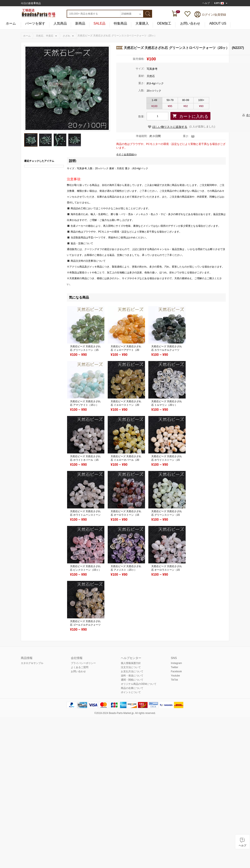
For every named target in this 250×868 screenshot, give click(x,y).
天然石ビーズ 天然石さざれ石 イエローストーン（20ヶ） (126, 405)
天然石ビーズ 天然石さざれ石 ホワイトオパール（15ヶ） (85, 460)
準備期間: (142, 136)
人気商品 (60, 24)
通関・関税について (132, 680)
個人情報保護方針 (131, 663)
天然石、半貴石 (45, 36)
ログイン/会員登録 (214, 15)
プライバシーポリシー (83, 663)
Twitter (174, 667)
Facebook (176, 671)
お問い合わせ (190, 24)
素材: (141, 76)
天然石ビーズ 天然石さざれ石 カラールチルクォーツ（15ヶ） (167, 350)
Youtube (175, 676)
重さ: (141, 83)
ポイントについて (131, 692)
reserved (150, 713)
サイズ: (140, 69)
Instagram (176, 663)
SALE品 (99, 24)
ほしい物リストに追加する (170, 127)
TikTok (174, 680)
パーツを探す (35, 24)
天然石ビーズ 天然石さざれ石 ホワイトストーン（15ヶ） (167, 460)
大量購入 (142, 24)
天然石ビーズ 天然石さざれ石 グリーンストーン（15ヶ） (85, 350)
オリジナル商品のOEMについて (139, 684)
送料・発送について (132, 676)
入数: (141, 90)
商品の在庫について (132, 688)
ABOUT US (218, 24)
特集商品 (120, 24)
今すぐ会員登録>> (126, 154)
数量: (141, 116)
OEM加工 (164, 24)
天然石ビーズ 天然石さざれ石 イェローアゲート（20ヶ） (126, 350)
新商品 (80, 24)
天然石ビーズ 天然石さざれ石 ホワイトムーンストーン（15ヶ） (85, 515)
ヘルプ (206, 3)
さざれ (66, 36)
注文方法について (131, 667)
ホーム (11, 24)
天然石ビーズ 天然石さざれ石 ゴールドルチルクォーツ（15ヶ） (85, 625)
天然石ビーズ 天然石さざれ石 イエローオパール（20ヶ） (126, 460)
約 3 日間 (155, 136)
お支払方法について (132, 671)
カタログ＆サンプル (32, 663)
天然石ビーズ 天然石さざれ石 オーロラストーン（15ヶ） (126, 515)
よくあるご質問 (80, 667)
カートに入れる (194, 116)
